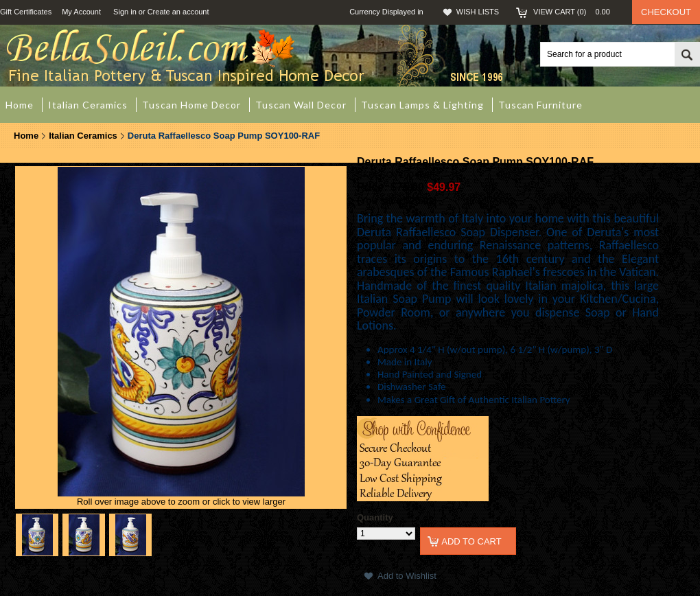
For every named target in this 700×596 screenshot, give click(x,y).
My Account (81, 12)
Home (26, 136)
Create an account (178, 12)
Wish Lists (478, 12)
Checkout (666, 12)
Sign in (125, 12)
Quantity (375, 517)
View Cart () (576, 12)
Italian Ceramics (83, 136)
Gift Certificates (26, 12)
